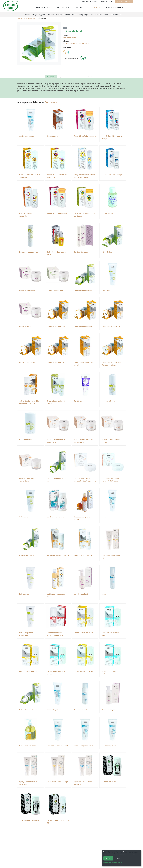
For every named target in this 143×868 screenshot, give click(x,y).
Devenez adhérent (123, 1)
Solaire (75, 14)
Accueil (21, 18)
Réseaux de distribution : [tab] (88, 77)
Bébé (91, 14)
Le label (79, 7)
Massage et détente (63, 14)
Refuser (118, 858)
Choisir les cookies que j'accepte (113, 863)
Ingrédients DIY (116, 14)
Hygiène (42, 14)
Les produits (95, 7)
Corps (28, 14)
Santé (106, 14)
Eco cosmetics (52, 102)
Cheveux (50, 14)
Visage (34, 14)
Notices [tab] (73, 77)
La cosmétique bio (43, 7)
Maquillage (83, 14)
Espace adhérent (106, 1)
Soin (65, 28)
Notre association (115, 7)
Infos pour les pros (89, 1)
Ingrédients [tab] (63, 77)
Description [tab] (51, 77)
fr (135, 1)
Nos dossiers (63, 7)
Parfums (99, 14)
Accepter (108, 858)
